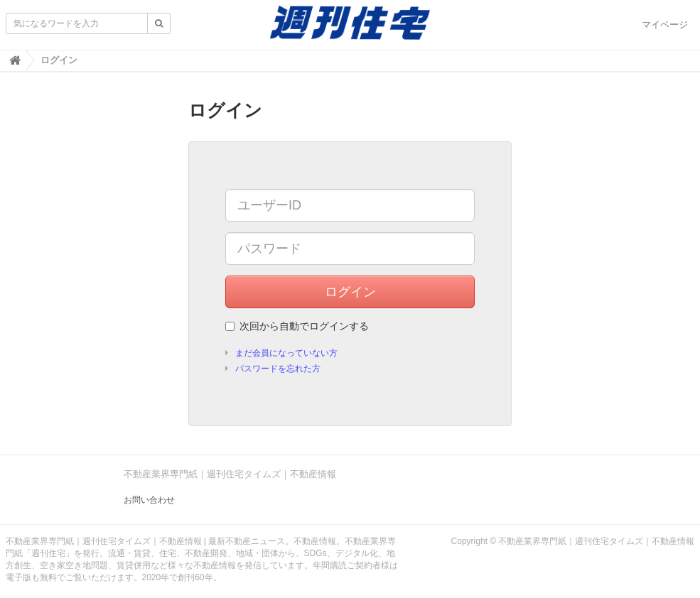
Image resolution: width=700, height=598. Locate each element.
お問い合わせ (149, 500)
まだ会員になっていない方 (286, 353)
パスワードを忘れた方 (278, 369)
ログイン (350, 292)
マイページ (665, 25)
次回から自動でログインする (297, 326)
